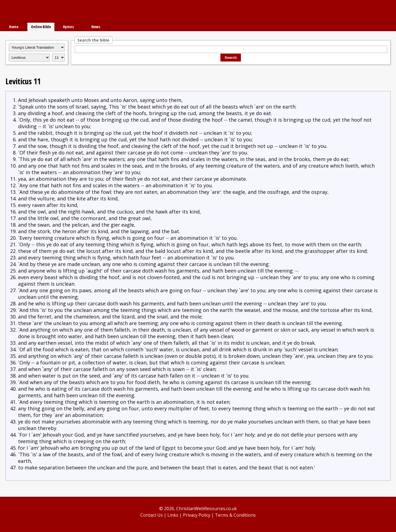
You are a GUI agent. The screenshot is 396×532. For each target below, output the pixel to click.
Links (173, 515)
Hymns (68, 27)
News (96, 27)
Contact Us (152, 515)
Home (14, 27)
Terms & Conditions (235, 515)
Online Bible (41, 27)
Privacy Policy (197, 515)
